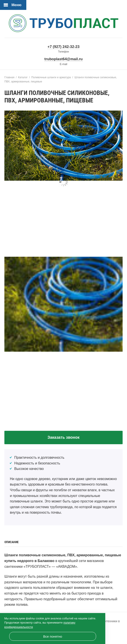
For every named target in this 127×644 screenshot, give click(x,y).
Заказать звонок (64, 437)
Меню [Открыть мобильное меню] (16, 5)
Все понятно (53, 636)
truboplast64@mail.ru (63, 59)
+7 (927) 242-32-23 (63, 47)
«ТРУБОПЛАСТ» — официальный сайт (64, 24)
